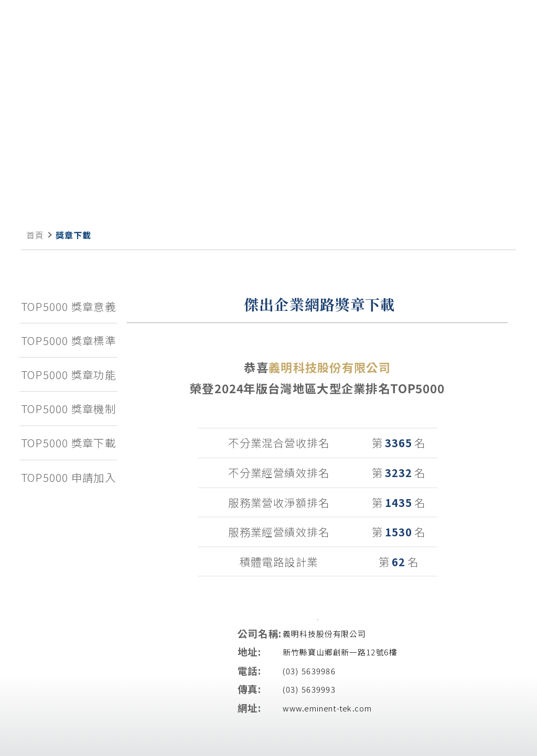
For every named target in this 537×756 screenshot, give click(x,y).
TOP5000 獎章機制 (69, 408)
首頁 (35, 235)
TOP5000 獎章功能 (69, 374)
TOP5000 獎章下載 (69, 442)
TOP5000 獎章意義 (69, 306)
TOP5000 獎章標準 (69, 340)
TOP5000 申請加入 (69, 477)
